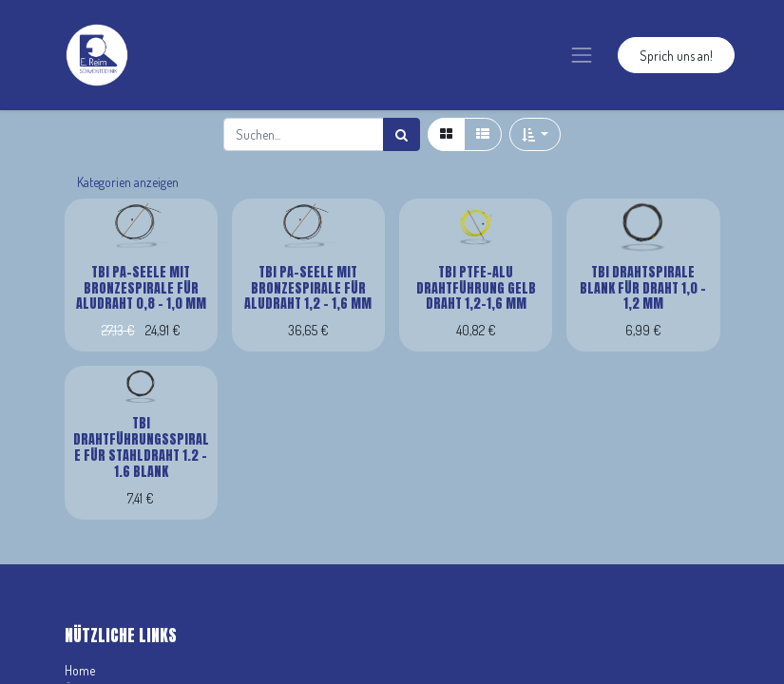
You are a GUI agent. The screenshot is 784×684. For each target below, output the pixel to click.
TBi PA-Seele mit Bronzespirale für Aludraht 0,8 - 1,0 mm (141, 288)
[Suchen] (402, 134)
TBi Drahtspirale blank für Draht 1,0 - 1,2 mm (643, 288)
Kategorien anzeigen (128, 182)
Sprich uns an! (676, 56)
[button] (535, 134)
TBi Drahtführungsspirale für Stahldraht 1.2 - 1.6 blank (141, 447)
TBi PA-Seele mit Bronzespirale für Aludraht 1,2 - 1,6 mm (308, 288)
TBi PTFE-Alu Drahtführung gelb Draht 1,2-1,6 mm (476, 288)
